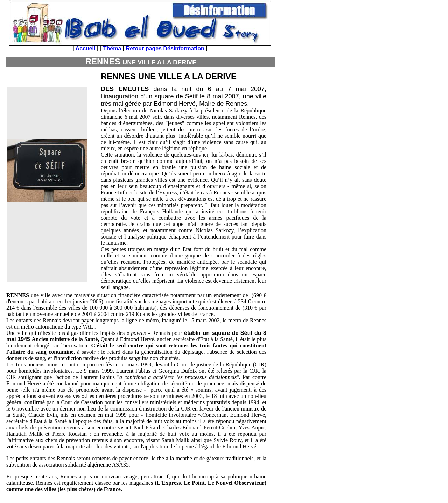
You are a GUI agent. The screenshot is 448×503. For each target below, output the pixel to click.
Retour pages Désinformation (166, 49)
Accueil (86, 49)
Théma (113, 49)
